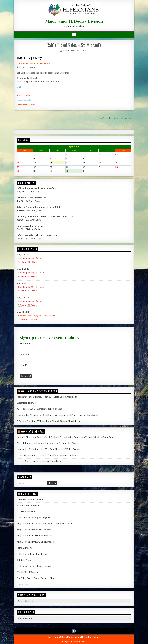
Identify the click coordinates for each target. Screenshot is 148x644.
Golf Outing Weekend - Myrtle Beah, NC (37, 188)
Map (19, 87)
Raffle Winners (24, 548)
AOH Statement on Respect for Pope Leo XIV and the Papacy (48, 443)
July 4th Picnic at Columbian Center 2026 (38, 207)
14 (58, 163)
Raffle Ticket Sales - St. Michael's (33, 64)
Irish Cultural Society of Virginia (33, 518)
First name (25, 343)
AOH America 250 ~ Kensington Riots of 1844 (39, 409)
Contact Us (22, 584)
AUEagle (66, 51)
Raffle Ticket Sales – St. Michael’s (74, 45)
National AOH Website (28, 505)
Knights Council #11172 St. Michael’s (35, 542)
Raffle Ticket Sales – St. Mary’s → (117, 118)
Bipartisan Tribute (26, 403)
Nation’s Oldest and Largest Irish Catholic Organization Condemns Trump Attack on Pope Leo (65, 437)
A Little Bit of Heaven (27, 572)
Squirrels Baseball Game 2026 (32, 198)
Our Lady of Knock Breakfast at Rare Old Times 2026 (45, 217)
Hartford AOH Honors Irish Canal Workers (39, 461)
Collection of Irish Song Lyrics (32, 554)
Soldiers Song (24, 560)
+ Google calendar (24, 100)
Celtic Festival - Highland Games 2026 (37, 235)
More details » (24, 95)
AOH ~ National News (32, 432)
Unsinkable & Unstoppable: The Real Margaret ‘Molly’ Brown (48, 449)
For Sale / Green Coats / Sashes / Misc (36, 578)
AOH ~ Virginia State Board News (39, 391)
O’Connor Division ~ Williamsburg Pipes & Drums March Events (49, 421)
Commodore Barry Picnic (30, 226)
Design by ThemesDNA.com (74, 642)
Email (24, 365)
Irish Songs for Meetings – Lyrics (34, 566)
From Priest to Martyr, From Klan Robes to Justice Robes (46, 455)
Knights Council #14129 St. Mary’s (34, 536)
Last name (25, 354)
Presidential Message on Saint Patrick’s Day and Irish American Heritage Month (58, 415)
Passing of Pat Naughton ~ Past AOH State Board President (47, 397)
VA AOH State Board (27, 511)
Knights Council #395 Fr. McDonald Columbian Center (44, 524)
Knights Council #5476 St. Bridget (34, 530)
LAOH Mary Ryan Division (30, 499)
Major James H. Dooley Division (74, 21)
